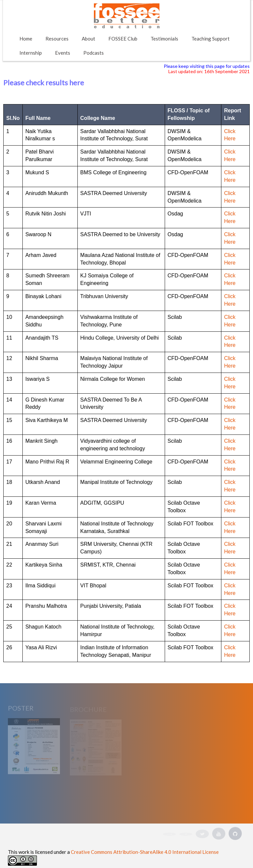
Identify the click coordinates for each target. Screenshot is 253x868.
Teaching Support (211, 39)
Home (26, 39)
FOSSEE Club (123, 39)
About (88, 39)
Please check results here (44, 83)
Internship (31, 53)
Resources (57, 39)
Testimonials (164, 39)
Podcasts (94, 53)
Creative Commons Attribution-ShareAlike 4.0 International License (145, 852)
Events (63, 53)
